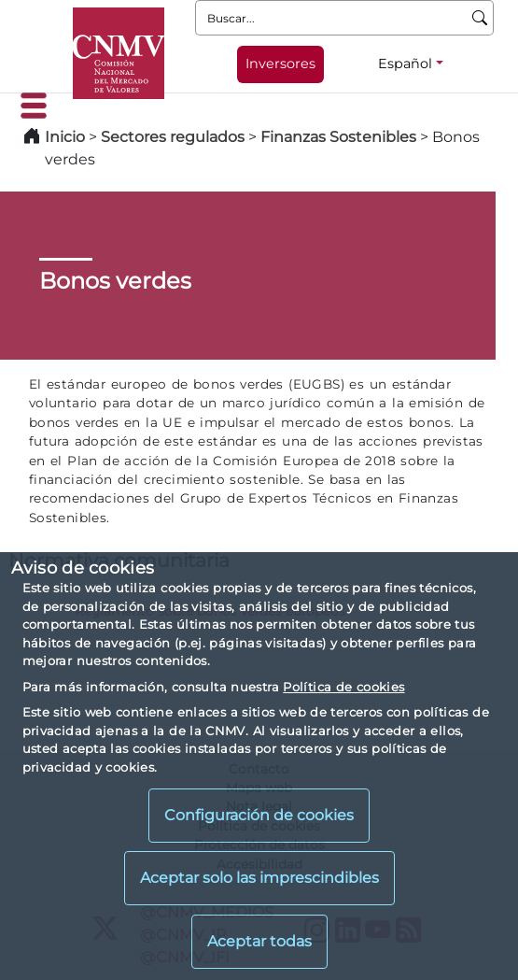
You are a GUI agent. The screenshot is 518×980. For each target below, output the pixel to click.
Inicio (65, 137)
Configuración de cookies (259, 815)
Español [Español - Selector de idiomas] (405, 64)
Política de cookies (343, 687)
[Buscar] (480, 18)
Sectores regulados (173, 137)
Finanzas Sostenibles (338, 137)
